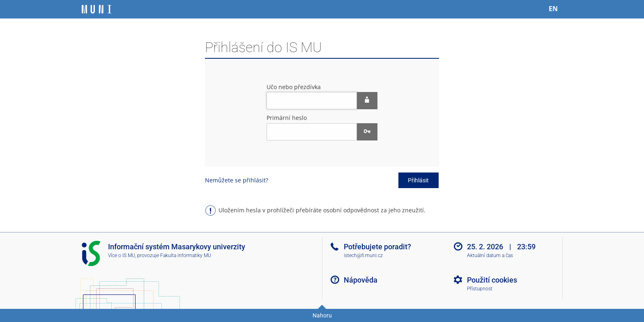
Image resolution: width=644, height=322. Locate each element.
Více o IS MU (122, 255)
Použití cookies (492, 280)
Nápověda (361, 280)
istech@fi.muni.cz (363, 255)
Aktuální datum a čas (490, 255)
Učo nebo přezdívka (294, 87)
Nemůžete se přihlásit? (237, 180)
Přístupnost (480, 289)
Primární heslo (287, 118)
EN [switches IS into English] (553, 9)
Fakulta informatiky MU (186, 255)
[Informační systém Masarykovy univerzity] (97, 9)
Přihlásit (418, 180)
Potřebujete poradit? (377, 247)
